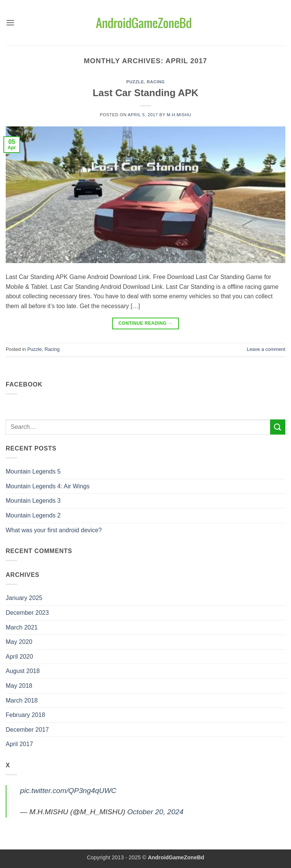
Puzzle (135, 82)
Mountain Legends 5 (33, 471)
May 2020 (19, 642)
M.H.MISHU (179, 115)
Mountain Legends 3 (33, 501)
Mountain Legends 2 (33, 515)
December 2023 (27, 613)
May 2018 (19, 686)
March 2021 (22, 627)
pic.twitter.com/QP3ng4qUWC (68, 791)
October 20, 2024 (155, 812)
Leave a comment (266, 349)
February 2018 (25, 715)
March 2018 (22, 700)
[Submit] (278, 427)
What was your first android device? (54, 530)
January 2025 (24, 598)
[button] (10, 23)
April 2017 (19, 744)
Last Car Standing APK (145, 93)
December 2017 (27, 730)
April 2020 (19, 657)
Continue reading (145, 323)
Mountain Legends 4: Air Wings (48, 486)
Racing (156, 82)
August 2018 (23, 671)
